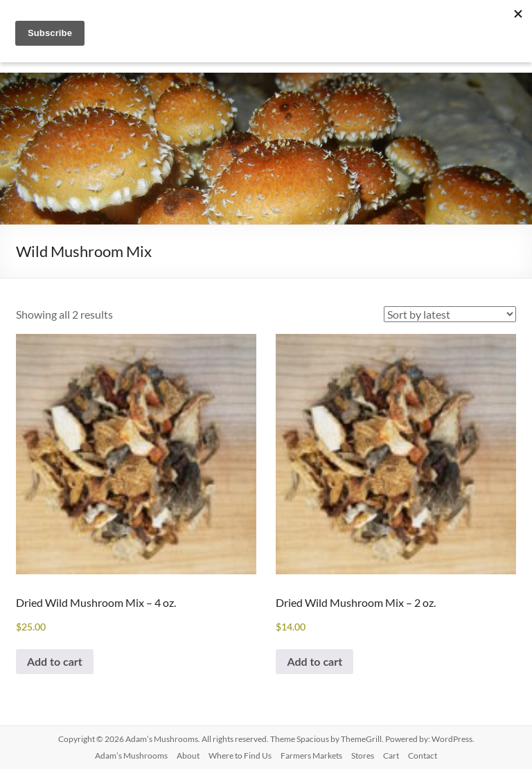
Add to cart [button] (55, 661)
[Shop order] (450, 314)
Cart (391, 755)
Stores (363, 755)
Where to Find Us (240, 755)
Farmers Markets (311, 755)
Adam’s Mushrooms (131, 755)
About (188, 755)
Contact (423, 755)
